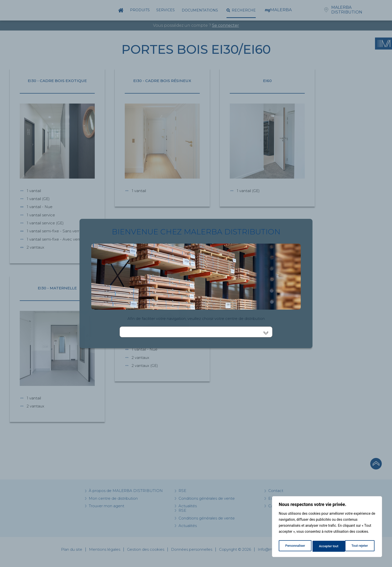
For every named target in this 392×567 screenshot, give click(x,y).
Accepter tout (359, 546)
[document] (196, 283)
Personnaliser (295, 546)
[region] (327, 528)
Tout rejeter (327, 546)
